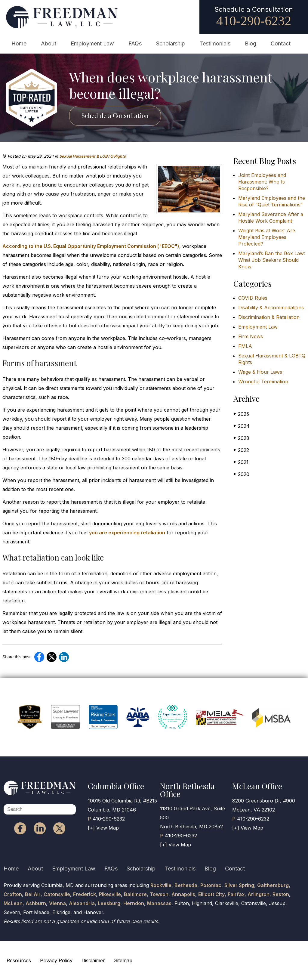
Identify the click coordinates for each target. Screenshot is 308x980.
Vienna (57, 903)
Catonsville (57, 894)
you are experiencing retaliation (127, 533)
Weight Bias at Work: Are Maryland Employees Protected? (267, 237)
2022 (241, 450)
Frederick (85, 894)
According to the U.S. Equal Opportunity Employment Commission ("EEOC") (91, 246)
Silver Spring (239, 885)
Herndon (134, 903)
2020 (241, 474)
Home (19, 43)
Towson (159, 894)
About (49, 43)
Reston (281, 894)
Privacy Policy (56, 960)
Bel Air (33, 894)
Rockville (161, 885)
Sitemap (123, 960)
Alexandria (82, 903)
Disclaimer (93, 960)
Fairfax (236, 894)
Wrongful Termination (263, 382)
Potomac (211, 885)
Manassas (159, 903)
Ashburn (36, 903)
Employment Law (92, 43)
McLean (13, 903)
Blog (251, 43)
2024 (242, 426)
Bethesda (186, 885)
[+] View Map (103, 828)
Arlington (259, 894)
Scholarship (171, 43)
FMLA (245, 346)
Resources (19, 960)
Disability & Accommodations (271, 308)
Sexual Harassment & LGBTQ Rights (92, 156)
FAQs (135, 43)
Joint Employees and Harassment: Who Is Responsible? (262, 182)
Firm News (251, 336)
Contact (281, 43)
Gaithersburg (273, 885)
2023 (241, 438)
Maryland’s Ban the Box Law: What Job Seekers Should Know (272, 260)
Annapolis (183, 894)
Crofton (13, 894)
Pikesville (110, 894)
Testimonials (215, 43)
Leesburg (109, 903)
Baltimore (135, 894)
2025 (241, 414)
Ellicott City (211, 894)
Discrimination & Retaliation (269, 317)
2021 (241, 462)
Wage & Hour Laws (260, 372)
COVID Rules (253, 298)
